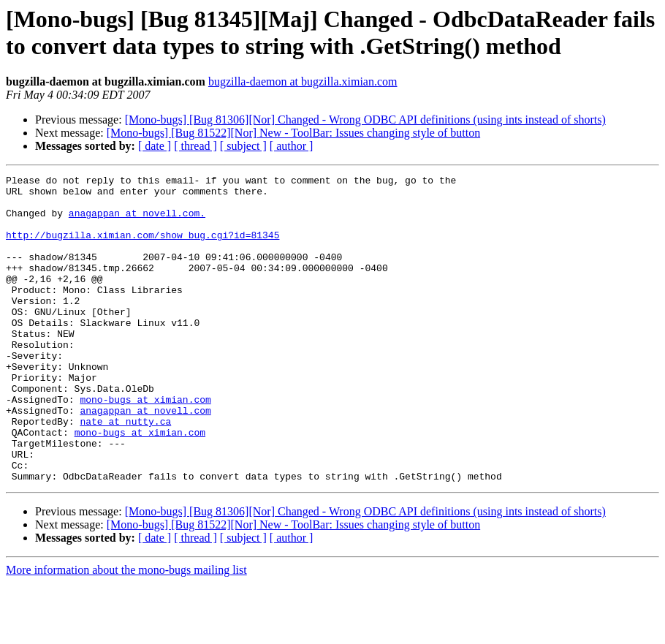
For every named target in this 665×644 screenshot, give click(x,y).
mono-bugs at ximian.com (145, 445)
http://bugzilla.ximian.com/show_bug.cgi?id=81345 (142, 248)
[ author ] (292, 146)
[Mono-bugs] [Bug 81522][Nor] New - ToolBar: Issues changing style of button (293, 133)
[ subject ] (243, 146)
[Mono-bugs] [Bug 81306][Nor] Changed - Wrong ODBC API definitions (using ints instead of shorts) (365, 120)
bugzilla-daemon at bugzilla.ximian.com (303, 82)
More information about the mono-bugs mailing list (126, 631)
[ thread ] (195, 146)
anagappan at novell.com (145, 458)
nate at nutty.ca (125, 471)
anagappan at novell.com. (137, 221)
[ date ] (155, 146)
